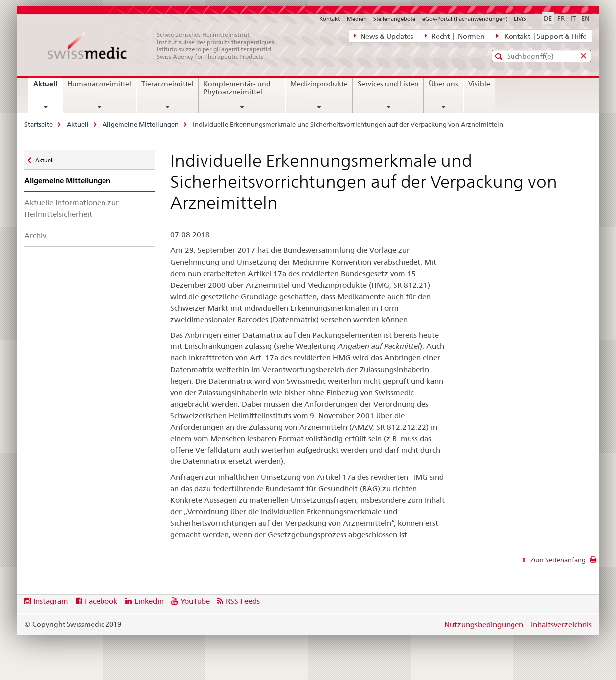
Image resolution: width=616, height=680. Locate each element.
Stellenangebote (394, 19)
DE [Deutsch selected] (548, 18)
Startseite (39, 124)
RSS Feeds (243, 601)
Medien (357, 19)
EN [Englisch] (585, 18)
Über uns (444, 84)
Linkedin (149, 601)
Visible (479, 84)
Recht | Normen (455, 36)
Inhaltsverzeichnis (561, 624)
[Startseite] (166, 46)
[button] (500, 57)
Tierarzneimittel (167, 84)
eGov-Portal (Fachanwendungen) (465, 19)
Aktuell (48, 87)
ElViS (520, 19)
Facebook (101, 601)
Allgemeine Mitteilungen (141, 124)
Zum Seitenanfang (557, 560)
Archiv (35, 236)
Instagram (51, 601)
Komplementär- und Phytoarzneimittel (237, 88)
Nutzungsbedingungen (484, 624)
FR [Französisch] (561, 18)
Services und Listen (388, 84)
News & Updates (384, 36)
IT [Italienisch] (573, 18)
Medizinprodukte (319, 84)
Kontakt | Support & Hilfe (541, 36)
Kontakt (330, 19)
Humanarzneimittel (99, 84)
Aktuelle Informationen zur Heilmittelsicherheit (72, 208)
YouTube (195, 601)
